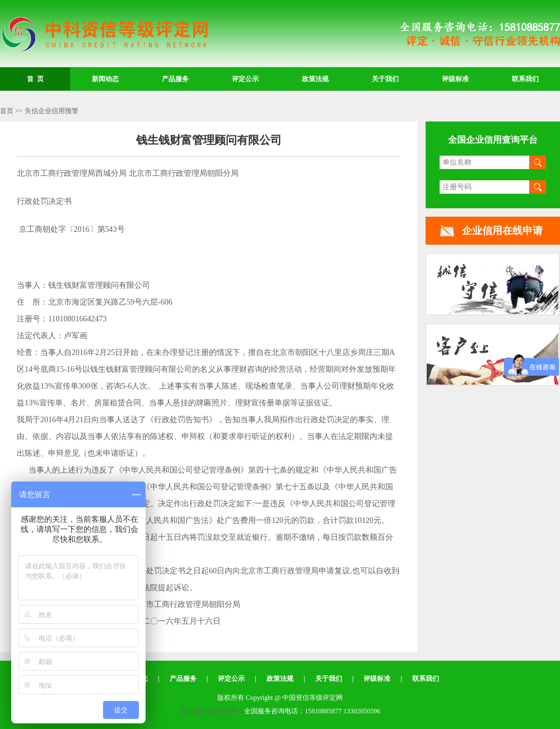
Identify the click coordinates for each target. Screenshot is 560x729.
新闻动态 (105, 79)
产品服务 (175, 79)
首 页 (35, 79)
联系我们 (525, 79)
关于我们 (385, 79)
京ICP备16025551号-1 (211, 711)
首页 (7, 111)
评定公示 (245, 79)
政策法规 (315, 79)
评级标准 (455, 79)
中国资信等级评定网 (104, 34)
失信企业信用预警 (52, 111)
